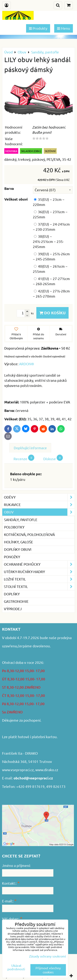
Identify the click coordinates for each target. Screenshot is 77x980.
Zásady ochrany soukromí (48, 956)
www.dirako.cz (47, 770)
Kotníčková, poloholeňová (29, 534)
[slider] (40, 138)
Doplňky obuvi (18, 549)
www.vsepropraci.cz (18, 770)
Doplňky (12, 594)
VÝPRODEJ (13, 609)
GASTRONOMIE (16, 601)
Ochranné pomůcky (39, 564)
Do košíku (52, 313)
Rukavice (39, 505)
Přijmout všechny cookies (48, 970)
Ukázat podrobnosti (16, 967)
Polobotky (14, 527)
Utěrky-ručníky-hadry (39, 572)
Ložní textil (39, 579)
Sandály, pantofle (21, 520)
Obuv (39, 512)
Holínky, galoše (19, 542)
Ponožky (12, 557)
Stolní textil (39, 587)
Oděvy (39, 497)
